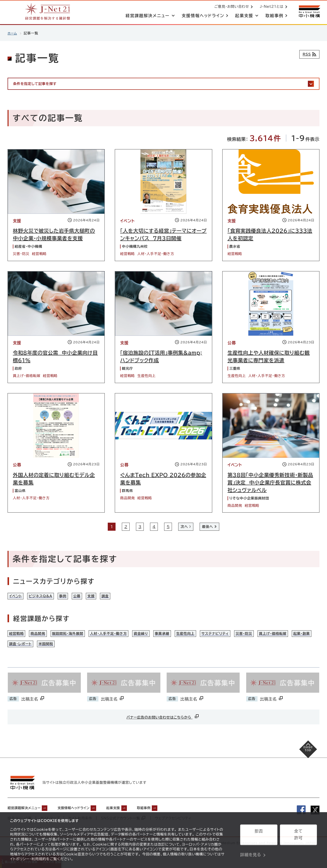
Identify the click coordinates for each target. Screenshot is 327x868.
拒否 (259, 837)
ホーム (13, 33)
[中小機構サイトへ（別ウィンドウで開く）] (309, 12)
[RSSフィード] (308, 54)
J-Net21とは (271, 7)
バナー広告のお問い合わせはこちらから (163, 727)
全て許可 (298, 837)
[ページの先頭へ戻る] (302, 765)
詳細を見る (251, 849)
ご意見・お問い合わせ (231, 7)
